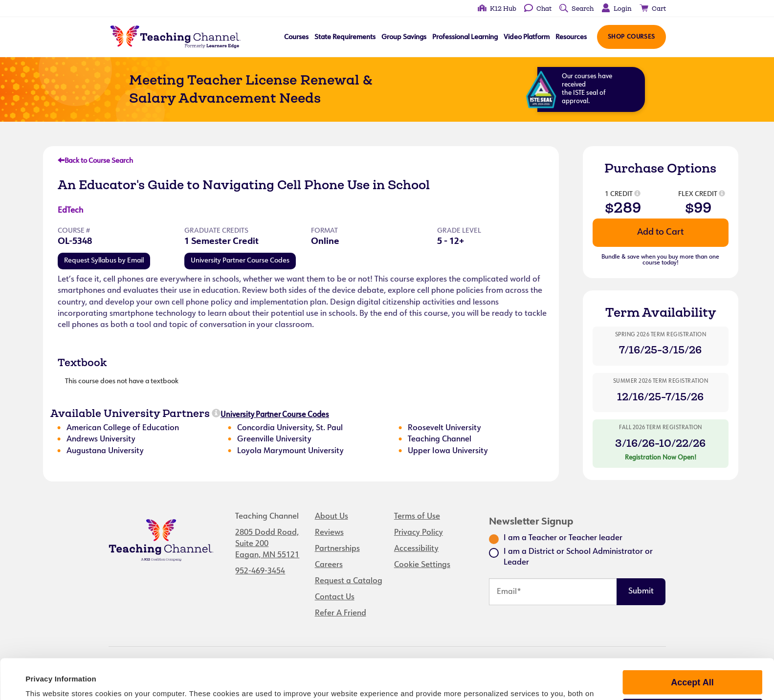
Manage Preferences (692, 676)
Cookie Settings (422, 565)
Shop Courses (631, 37)
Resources (571, 37)
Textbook (82, 362)
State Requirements (344, 37)
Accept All (692, 647)
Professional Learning (464, 37)
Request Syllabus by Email (104, 261)
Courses (296, 37)
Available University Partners (130, 413)
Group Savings (403, 37)
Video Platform (526, 37)
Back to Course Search (95, 161)
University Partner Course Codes (240, 261)
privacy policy (365, 669)
